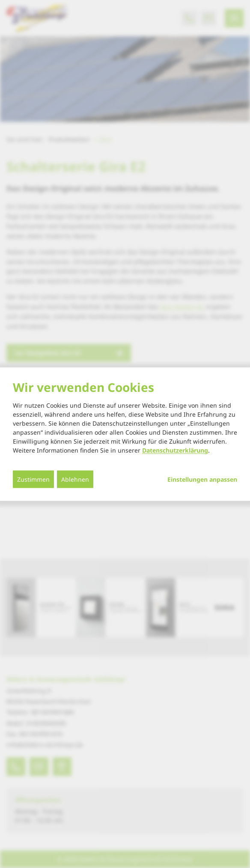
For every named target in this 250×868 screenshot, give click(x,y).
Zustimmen (33, 479)
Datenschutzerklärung (175, 450)
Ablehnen (75, 479)
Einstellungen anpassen (202, 480)
